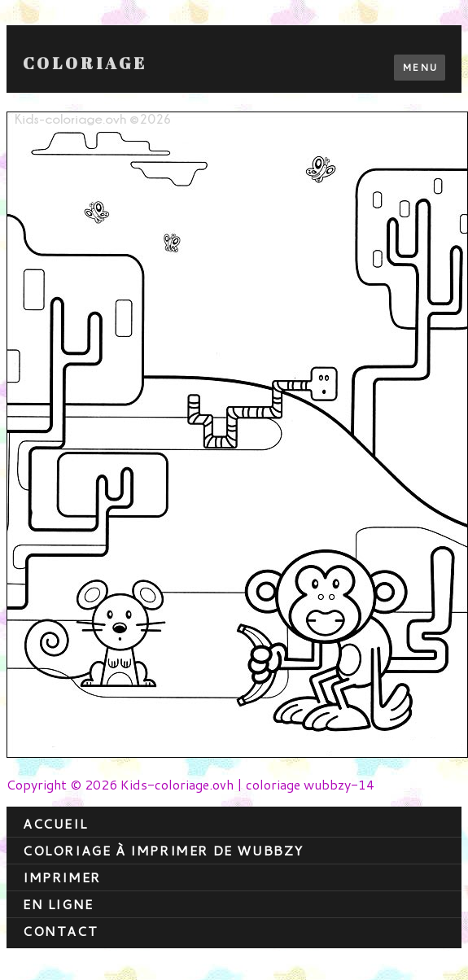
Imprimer (62, 877)
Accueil (55, 823)
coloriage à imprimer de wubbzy (163, 850)
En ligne (58, 904)
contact (60, 931)
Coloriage (85, 63)
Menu (420, 67)
